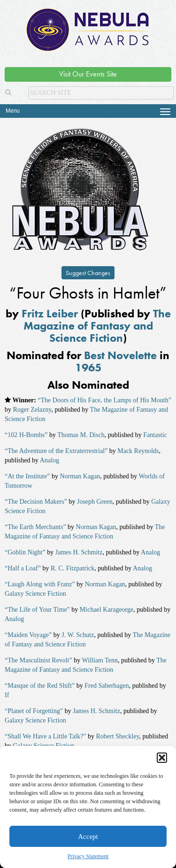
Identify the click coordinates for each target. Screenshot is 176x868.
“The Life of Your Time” (37, 610)
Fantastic (155, 435)
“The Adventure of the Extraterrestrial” (56, 451)
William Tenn (100, 660)
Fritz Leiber (50, 313)
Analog (50, 460)
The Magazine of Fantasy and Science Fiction (97, 326)
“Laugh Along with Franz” (40, 584)
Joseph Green (95, 502)
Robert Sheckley (117, 736)
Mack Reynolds (138, 451)
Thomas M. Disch (81, 435)
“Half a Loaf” (23, 568)
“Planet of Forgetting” (34, 711)
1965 (88, 367)
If (7, 695)
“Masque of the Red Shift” (40, 686)
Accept (88, 837)
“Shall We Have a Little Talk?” (45, 736)
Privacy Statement (88, 856)
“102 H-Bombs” (26, 435)
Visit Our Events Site (88, 74)
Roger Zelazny (32, 410)
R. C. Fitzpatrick (73, 568)
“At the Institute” (27, 476)
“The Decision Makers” (36, 502)
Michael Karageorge (107, 610)
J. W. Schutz (78, 635)
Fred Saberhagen (107, 686)
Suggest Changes (88, 273)
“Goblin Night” (25, 552)
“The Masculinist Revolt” (38, 660)
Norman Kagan (80, 476)
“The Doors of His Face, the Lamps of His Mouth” (104, 400)
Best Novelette (120, 355)
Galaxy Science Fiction (35, 594)
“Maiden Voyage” (28, 635)
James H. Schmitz (79, 552)
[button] (162, 758)
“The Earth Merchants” (35, 527)
